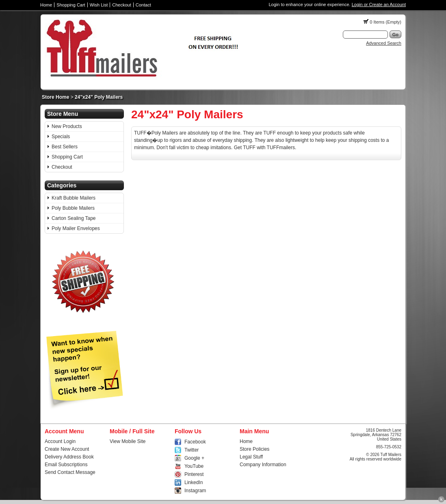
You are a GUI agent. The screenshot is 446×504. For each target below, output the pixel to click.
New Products (67, 126)
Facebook (195, 442)
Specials (61, 137)
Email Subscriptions (66, 465)
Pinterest (194, 474)
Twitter (192, 450)
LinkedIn (194, 482)
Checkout (121, 5)
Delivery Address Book (69, 457)
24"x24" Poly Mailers (99, 97)
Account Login (60, 441)
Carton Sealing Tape (74, 218)
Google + (194, 458)
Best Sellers (65, 147)
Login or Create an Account (379, 4)
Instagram (195, 491)
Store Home (55, 97)
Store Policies (254, 449)
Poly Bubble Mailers (73, 208)
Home (46, 5)
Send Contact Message (70, 472)
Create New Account (67, 449)
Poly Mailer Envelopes (76, 228)
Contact (143, 5)
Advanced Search (384, 43)
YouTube (194, 466)
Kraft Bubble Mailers (74, 198)
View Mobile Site (128, 441)
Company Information (263, 465)
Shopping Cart (71, 5)
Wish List (99, 5)
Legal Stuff (251, 457)
